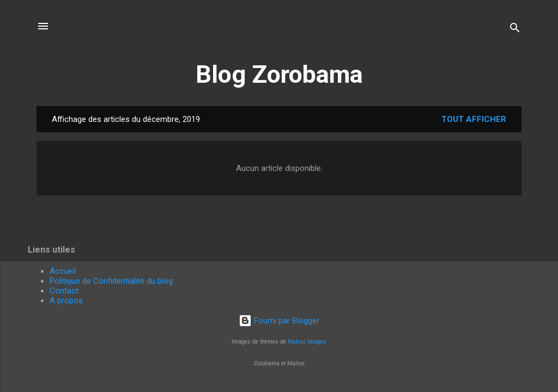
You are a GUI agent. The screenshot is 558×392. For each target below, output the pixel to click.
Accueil (63, 271)
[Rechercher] (515, 30)
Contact (64, 291)
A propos (66, 301)
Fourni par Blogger (279, 321)
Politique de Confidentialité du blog (111, 281)
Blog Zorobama (279, 74)
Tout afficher (474, 119)
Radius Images (307, 342)
